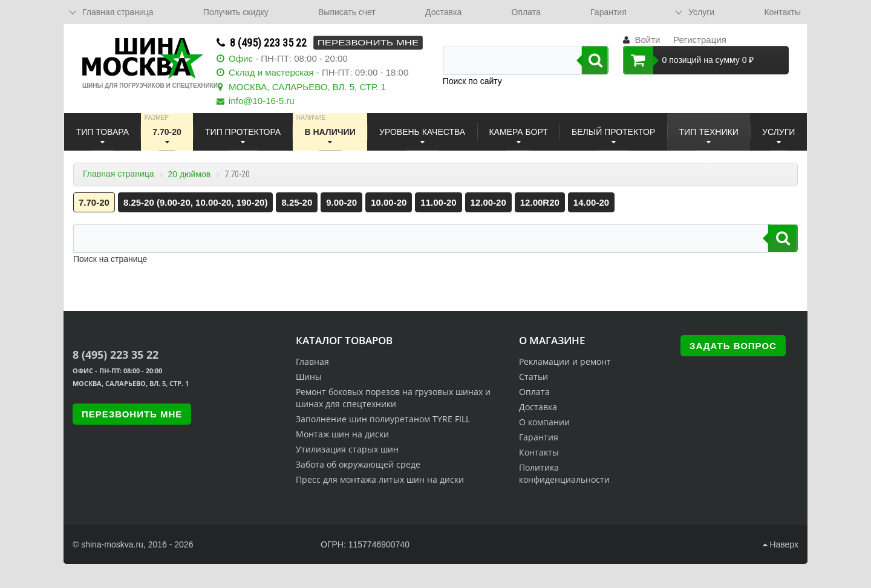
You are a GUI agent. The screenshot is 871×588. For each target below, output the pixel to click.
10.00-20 (389, 202)
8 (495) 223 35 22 (268, 43)
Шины (309, 377)
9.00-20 (341, 202)
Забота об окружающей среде (358, 464)
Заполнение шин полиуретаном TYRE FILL (383, 419)
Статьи (533, 377)
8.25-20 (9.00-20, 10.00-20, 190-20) (196, 202)
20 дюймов (189, 174)
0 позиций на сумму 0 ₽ (689, 60)
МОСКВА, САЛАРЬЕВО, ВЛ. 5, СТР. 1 (307, 87)
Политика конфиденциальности (564, 473)
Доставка (443, 12)
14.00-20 (591, 202)
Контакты (782, 12)
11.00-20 (438, 202)
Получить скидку (236, 12)
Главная (312, 361)
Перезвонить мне (368, 43)
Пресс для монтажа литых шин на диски (380, 479)
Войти (647, 40)
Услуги (701, 12)
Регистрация (700, 40)
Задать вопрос (733, 346)
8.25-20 (297, 202)
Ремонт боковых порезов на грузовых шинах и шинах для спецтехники (393, 398)
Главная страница (119, 174)
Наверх (781, 544)
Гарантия (608, 12)
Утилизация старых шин (347, 449)
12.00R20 (540, 202)
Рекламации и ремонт (565, 361)
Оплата (526, 12)
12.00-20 (488, 202)
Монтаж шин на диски (342, 434)
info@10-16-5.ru (262, 101)
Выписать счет (347, 12)
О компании (544, 422)
